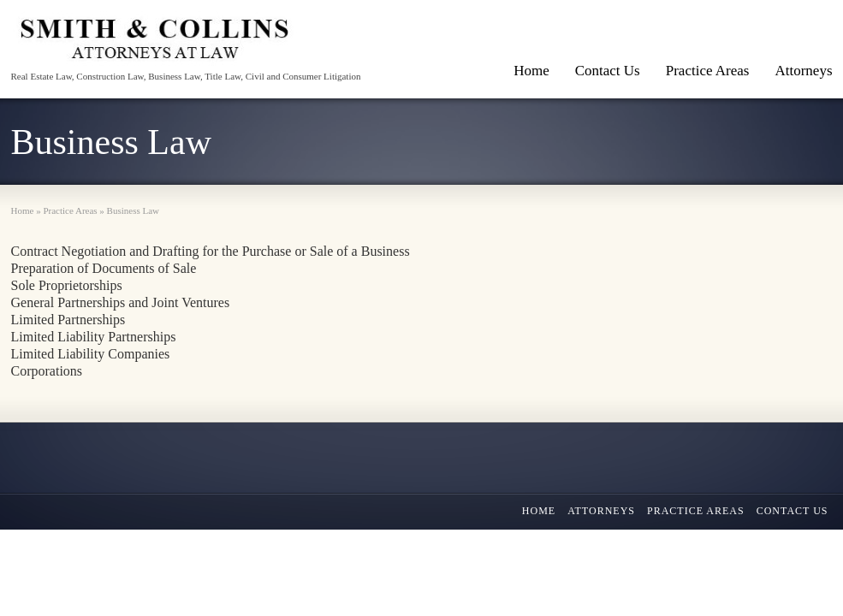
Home (531, 71)
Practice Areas (708, 71)
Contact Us (608, 71)
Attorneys (601, 511)
